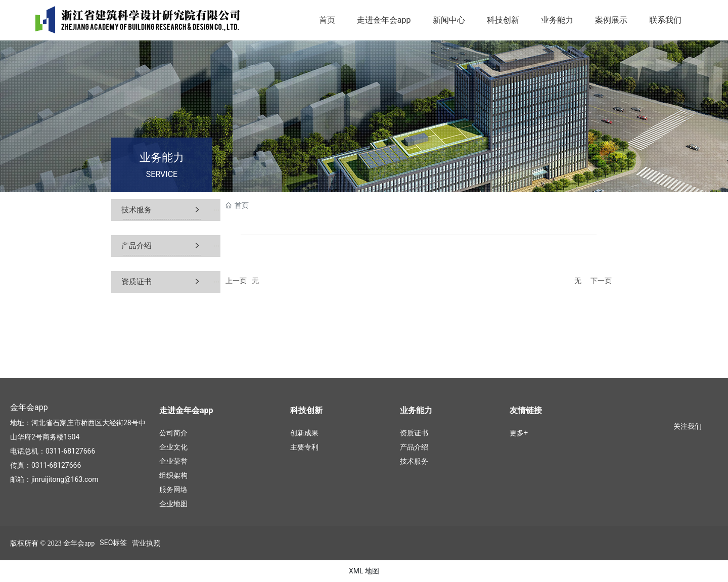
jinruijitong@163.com (65, 479)
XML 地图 (364, 571)
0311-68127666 (70, 451)
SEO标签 (113, 543)
